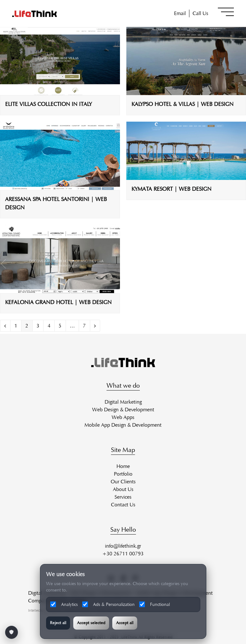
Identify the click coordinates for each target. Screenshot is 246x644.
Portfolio (123, 474)
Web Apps (123, 417)
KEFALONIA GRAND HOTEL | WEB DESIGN (58, 302)
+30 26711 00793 (123, 554)
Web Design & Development (123, 410)
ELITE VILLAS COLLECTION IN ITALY (48, 104)
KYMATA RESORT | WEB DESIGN (171, 189)
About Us (123, 489)
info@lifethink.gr (123, 546)
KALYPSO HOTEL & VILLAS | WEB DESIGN (183, 104)
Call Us (200, 13)
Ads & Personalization (108, 604)
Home (123, 466)
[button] (226, 12)
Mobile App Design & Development (123, 425)
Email (180, 13)
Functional (155, 604)
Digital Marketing (123, 402)
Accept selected (91, 623)
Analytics (64, 604)
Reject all (58, 623)
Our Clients (123, 482)
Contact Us (123, 505)
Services (123, 497)
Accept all (125, 623)
